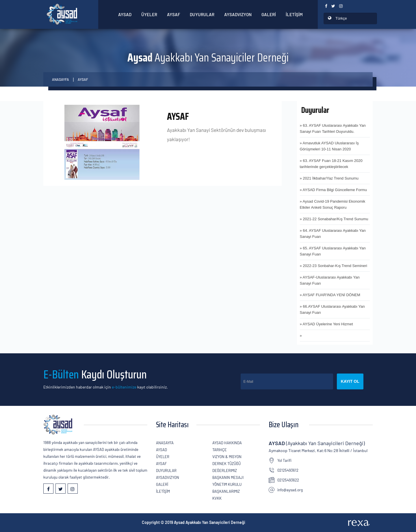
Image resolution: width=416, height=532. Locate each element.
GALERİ (269, 14)
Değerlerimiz (225, 471)
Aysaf (173, 14)
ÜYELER (149, 14)
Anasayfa (61, 79)
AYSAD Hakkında (227, 443)
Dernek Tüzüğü (226, 464)
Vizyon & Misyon (227, 457)
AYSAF (83, 79)
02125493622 (288, 480)
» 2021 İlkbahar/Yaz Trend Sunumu (329, 178)
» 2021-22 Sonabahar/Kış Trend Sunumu (334, 219)
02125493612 (288, 470)
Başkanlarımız (226, 491)
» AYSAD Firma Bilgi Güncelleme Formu (333, 190)
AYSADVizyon (238, 14)
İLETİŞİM (294, 14)
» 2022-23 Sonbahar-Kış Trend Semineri (334, 266)
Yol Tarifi (284, 460)
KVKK (217, 498)
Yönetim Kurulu (227, 484)
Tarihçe (220, 450)
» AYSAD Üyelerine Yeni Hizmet (326, 324)
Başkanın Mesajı (228, 477)
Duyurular (202, 14)
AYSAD (125, 14)
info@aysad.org (290, 490)
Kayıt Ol (350, 381)
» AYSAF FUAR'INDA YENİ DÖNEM (330, 295)
